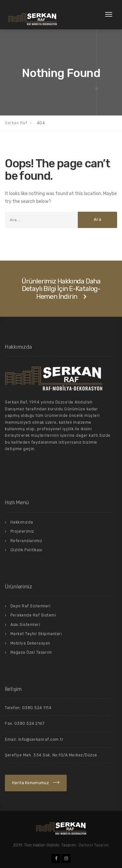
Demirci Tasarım (94, 845)
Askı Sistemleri (25, 625)
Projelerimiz (22, 531)
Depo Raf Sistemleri (31, 606)
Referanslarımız (26, 541)
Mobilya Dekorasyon (30, 643)
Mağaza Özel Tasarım (31, 652)
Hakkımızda (22, 522)
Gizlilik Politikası (27, 550)
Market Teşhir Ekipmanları (36, 634)
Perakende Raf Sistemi (33, 615)
